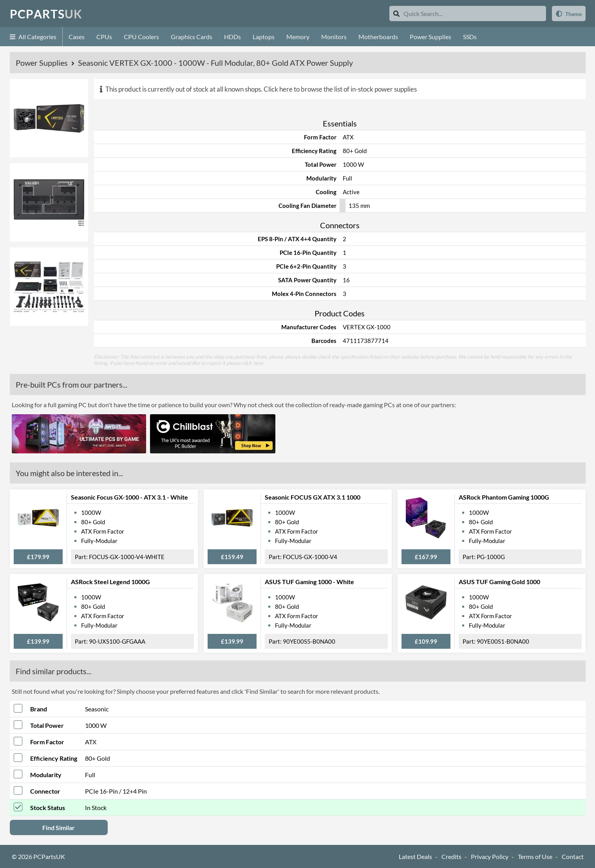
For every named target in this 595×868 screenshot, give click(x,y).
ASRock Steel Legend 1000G (110, 582)
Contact (573, 856)
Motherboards (378, 37)
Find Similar (59, 827)
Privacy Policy (490, 856)
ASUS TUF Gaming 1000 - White (309, 582)
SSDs (470, 37)
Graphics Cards (192, 37)
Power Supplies (430, 37)
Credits (451, 856)
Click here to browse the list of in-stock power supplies (340, 89)
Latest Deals (415, 856)
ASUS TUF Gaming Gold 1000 (499, 582)
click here (253, 363)
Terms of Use (535, 856)
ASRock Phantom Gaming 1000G (504, 497)
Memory (298, 37)
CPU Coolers (141, 37)
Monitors (334, 37)
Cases (77, 37)
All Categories (33, 37)
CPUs (104, 37)
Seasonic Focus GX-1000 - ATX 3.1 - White (129, 497)
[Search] (396, 14)
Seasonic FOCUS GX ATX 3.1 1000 (313, 497)
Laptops (264, 37)
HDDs (232, 37)
